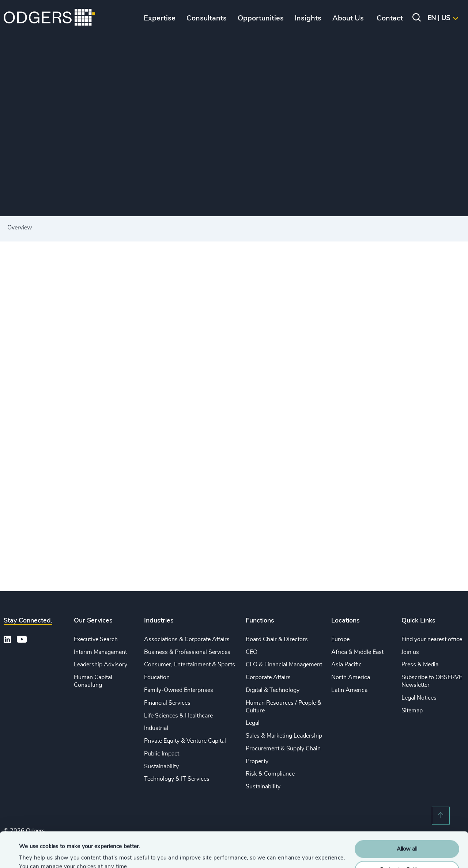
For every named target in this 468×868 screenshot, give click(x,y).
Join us (410, 652)
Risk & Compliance (270, 774)
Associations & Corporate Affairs (187, 639)
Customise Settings (407, 836)
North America (351, 677)
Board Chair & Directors (277, 639)
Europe (340, 639)
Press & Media (420, 665)
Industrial (156, 728)
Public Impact (162, 754)
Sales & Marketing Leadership (284, 736)
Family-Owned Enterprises (179, 690)
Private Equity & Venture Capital (185, 741)
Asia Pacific (346, 665)
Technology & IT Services (177, 779)
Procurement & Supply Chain (283, 749)
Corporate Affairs (268, 677)
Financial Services (167, 703)
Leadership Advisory (101, 665)
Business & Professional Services (187, 652)
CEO (252, 652)
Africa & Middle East (357, 652)
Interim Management (100, 652)
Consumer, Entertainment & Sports (190, 665)
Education (157, 677)
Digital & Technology (273, 690)
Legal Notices (419, 698)
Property (257, 761)
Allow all (407, 816)
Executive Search (96, 639)
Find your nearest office (432, 639)
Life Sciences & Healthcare (178, 716)
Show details (35, 854)
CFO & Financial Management (284, 665)
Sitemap (412, 711)
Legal (253, 723)
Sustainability (161, 766)
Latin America (349, 690)
